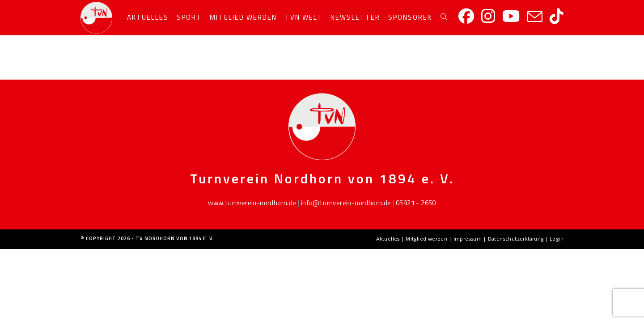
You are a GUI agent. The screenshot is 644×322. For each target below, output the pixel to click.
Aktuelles (388, 239)
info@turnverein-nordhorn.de (346, 203)
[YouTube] (511, 16)
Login (557, 239)
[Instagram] (488, 16)
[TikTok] (557, 16)
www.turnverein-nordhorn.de (252, 203)
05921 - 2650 (416, 203)
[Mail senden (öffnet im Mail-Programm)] (535, 17)
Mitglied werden (426, 239)
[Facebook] (466, 16)
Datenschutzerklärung (516, 239)
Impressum (468, 239)
